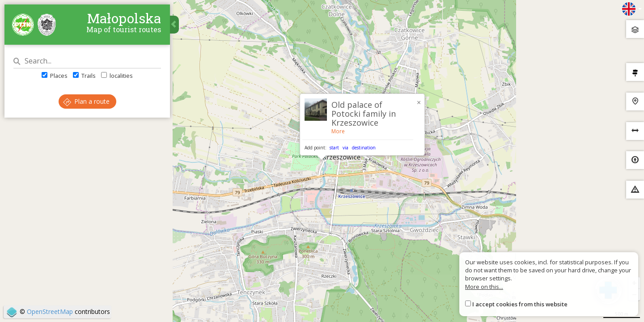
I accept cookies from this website (520, 304)
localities (117, 76)
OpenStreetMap (50, 311)
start (334, 148)
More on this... (484, 287)
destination (364, 148)
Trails (84, 76)
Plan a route (86, 101)
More (338, 131)
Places (55, 76)
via (345, 148)
